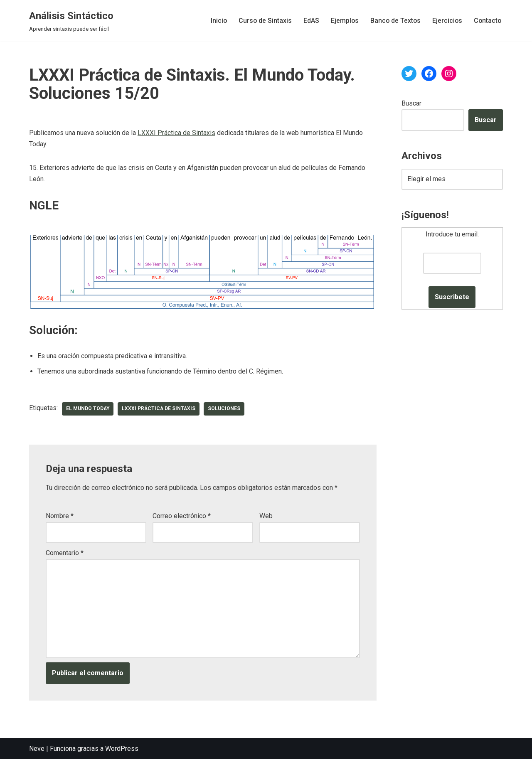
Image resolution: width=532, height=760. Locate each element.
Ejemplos (342, 21)
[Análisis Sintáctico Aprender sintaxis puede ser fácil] (71, 21)
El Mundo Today (88, 409)
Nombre (60, 516)
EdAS (309, 21)
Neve (37, 749)
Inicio (216, 21)
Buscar (411, 103)
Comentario (65, 553)
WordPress (122, 749)
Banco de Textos (394, 21)
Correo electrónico (182, 516)
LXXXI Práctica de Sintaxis (176, 133)
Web (266, 516)
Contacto (487, 21)
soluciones (226, 409)
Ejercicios (446, 21)
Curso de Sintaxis (262, 21)
